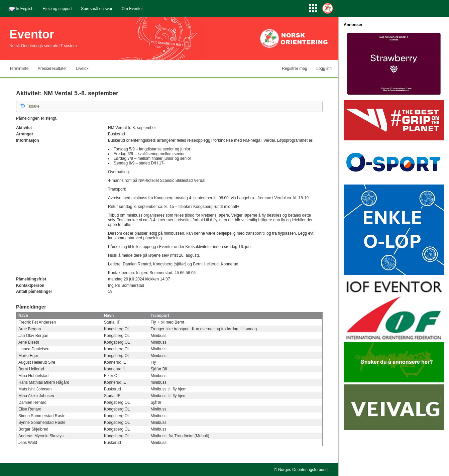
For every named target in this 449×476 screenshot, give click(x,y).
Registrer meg (294, 69)
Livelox (82, 69)
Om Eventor (132, 9)
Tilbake (33, 106)
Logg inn (324, 69)
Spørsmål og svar (97, 9)
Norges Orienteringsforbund (303, 470)
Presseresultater (52, 69)
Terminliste (19, 69)
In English (25, 9)
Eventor (32, 34)
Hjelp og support (57, 9)
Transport (160, 316)
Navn (23, 316)
